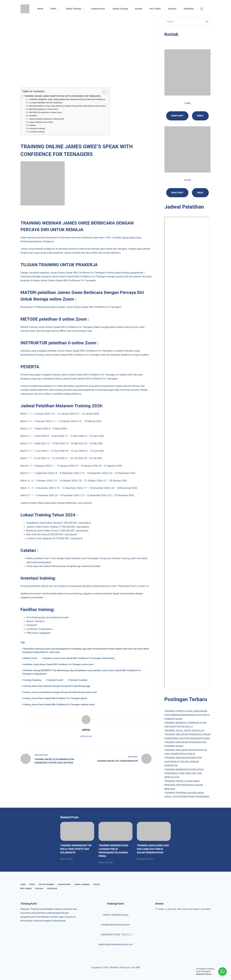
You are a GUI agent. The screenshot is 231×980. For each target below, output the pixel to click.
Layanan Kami (98, 9)
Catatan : (33, 125)
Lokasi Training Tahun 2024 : (41, 122)
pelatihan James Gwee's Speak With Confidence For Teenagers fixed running (78, 658)
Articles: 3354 (86, 736)
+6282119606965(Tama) (115, 915)
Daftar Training (75, 9)
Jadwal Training (120, 9)
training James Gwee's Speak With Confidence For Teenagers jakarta (55, 698)
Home (40, 9)
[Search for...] (184, 21)
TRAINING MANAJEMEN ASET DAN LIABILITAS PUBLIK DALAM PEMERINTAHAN (153, 849)
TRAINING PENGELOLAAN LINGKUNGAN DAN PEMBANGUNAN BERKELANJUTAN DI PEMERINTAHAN (187, 715)
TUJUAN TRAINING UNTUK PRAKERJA (46, 103)
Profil (55, 9)
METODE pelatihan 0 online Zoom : (44, 109)
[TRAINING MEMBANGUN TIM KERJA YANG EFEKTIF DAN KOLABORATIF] (77, 831)
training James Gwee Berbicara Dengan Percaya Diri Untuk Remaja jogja (56, 686)
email (200, 193)
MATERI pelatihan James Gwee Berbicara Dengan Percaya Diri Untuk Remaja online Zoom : (68, 106)
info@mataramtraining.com (115, 925)
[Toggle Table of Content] (103, 92)
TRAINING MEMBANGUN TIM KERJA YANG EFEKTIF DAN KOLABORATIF (76, 849)
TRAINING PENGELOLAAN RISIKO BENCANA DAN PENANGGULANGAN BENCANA (184, 785)
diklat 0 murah (30, 658)
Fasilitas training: (37, 132)
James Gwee (129, 238)
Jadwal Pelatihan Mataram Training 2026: (47, 119)
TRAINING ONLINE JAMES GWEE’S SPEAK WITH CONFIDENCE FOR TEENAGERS (62, 96)
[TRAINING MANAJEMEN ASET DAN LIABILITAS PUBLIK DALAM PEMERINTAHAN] (154, 831)
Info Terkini (155, 9)
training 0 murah (55, 680)
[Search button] (207, 21)
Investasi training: (38, 128)
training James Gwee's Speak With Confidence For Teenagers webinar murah (58, 704)
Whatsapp (177, 116)
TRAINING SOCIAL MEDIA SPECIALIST (185, 731)
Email (200, 116)
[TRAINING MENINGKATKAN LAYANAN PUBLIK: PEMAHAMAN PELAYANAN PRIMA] (115, 831)
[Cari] (202, 9)
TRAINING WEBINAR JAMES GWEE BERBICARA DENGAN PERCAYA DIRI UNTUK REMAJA (67, 99)
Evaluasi (172, 9)
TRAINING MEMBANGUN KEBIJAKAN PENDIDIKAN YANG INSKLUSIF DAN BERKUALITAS (184, 773)
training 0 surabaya (78, 680)
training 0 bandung (32, 680)
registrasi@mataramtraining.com (115, 944)
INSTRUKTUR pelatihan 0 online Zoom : (46, 112)
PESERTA (33, 116)
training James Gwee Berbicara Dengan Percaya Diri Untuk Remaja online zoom (60, 692)
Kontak (139, 9)
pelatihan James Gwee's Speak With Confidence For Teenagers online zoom (58, 664)
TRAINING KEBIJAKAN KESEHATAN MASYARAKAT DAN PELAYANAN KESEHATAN (183, 762)
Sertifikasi (189, 9)
